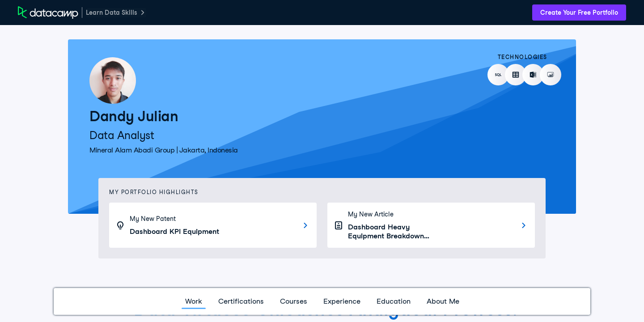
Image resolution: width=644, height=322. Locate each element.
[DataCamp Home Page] (48, 13)
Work (194, 301)
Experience (342, 301)
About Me (443, 301)
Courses (294, 301)
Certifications (241, 301)
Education (394, 301)
